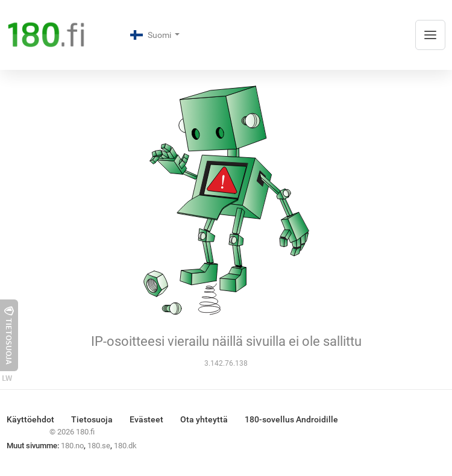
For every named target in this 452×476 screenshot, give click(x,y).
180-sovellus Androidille (291, 419)
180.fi (85, 432)
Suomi (152, 35)
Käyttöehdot (30, 419)
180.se (99, 446)
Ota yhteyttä (204, 419)
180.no (72, 446)
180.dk (125, 446)
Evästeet (146, 419)
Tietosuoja (92, 419)
